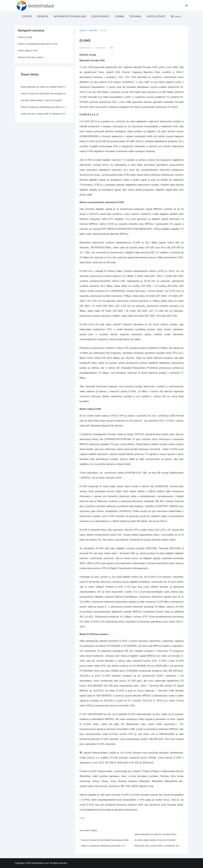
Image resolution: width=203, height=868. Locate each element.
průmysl (43, 16)
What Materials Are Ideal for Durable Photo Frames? (44, 87)
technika (135, 16)
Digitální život (156, 16)
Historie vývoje (25, 37)
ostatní (27, 16)
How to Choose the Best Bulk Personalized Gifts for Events (44, 94)
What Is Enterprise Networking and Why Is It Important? (44, 107)
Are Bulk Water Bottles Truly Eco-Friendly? (155, 840)
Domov (83, 30)
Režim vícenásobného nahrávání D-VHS (38, 44)
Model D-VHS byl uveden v (31, 57)
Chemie (120, 16)
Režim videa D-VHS (28, 51)
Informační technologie (70, 16)
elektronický (101, 16)
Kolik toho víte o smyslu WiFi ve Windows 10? (157, 846)
